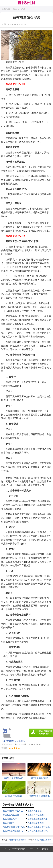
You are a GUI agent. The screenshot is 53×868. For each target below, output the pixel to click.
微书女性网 (21, 849)
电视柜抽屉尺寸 (10, 819)
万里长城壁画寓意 (36, 823)
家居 (23, 9)
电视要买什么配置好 (37, 815)
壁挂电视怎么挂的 (11, 815)
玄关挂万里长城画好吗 (38, 831)
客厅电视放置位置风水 (38, 819)
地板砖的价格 (9, 823)
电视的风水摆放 (35, 811)
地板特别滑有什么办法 (13, 811)
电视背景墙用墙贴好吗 (13, 831)
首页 (15, 9)
